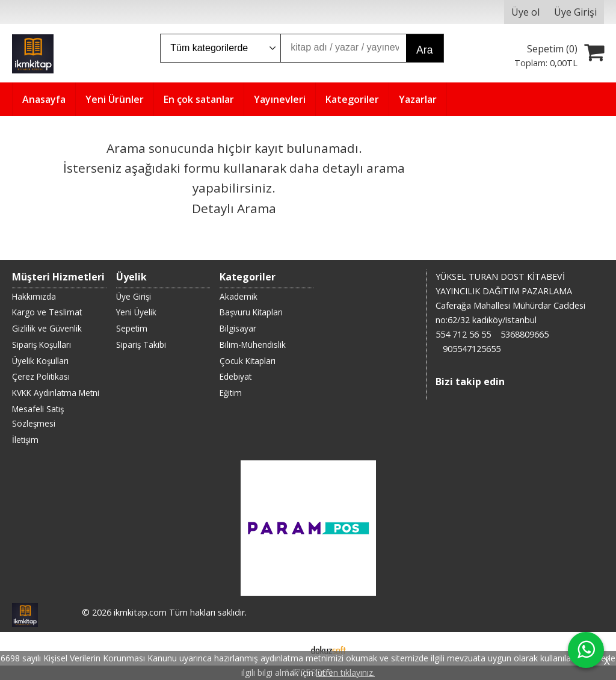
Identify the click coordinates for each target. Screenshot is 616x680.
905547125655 (472, 349)
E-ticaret (289, 649)
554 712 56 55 (463, 334)
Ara (424, 50)
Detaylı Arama (234, 208)
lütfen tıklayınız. (345, 672)
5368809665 (525, 334)
